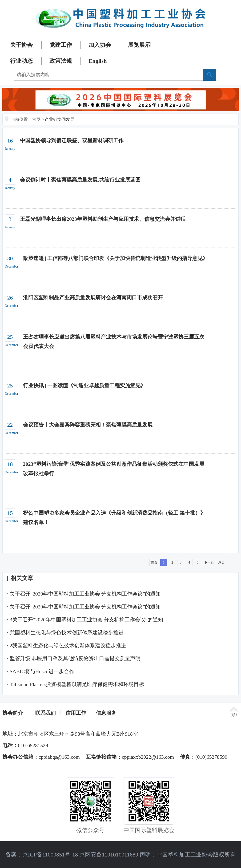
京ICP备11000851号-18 (50, 855)
